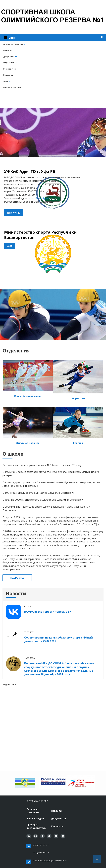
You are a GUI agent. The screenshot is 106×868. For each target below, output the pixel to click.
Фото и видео (35, 818)
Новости (7, 50)
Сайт (9, 246)
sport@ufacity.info (40, 198)
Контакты (8, 75)
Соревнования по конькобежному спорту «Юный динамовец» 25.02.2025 (58, 639)
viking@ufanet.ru (41, 852)
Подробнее (17, 578)
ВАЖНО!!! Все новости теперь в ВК (48, 612)
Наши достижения (12, 87)
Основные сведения (14, 44)
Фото (7, 81)
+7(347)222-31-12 (41, 845)
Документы (10, 57)
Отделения (10, 63)
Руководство (10, 69)
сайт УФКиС (14, 213)
